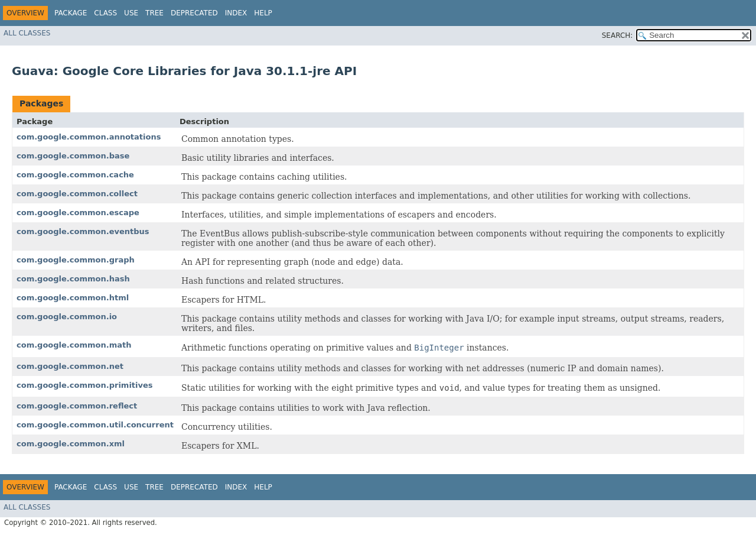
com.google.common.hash (73, 279)
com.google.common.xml (71, 444)
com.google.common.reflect (77, 406)
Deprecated (194, 13)
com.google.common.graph (76, 260)
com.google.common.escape (78, 213)
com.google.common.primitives (85, 385)
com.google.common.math (74, 345)
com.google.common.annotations (89, 137)
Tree (154, 13)
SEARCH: (617, 35)
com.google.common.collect (77, 194)
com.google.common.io (67, 317)
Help (263, 13)
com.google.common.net (70, 366)
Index (236, 13)
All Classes (27, 33)
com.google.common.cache (75, 175)
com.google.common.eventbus (83, 231)
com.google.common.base (73, 156)
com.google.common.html (73, 298)
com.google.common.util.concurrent (95, 425)
